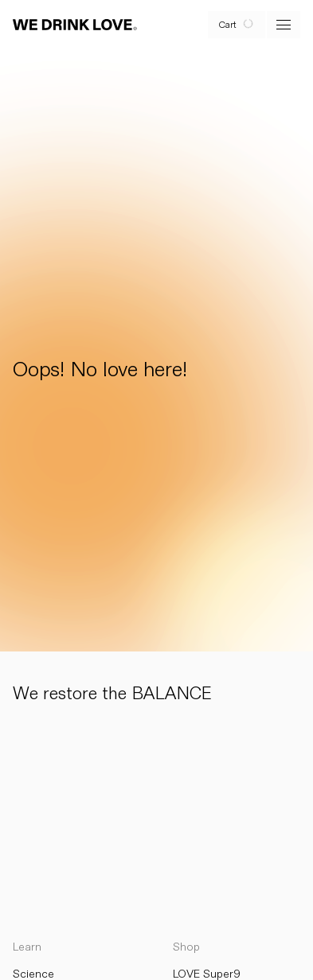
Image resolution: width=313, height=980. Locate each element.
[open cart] (237, 25)
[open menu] (284, 25)
